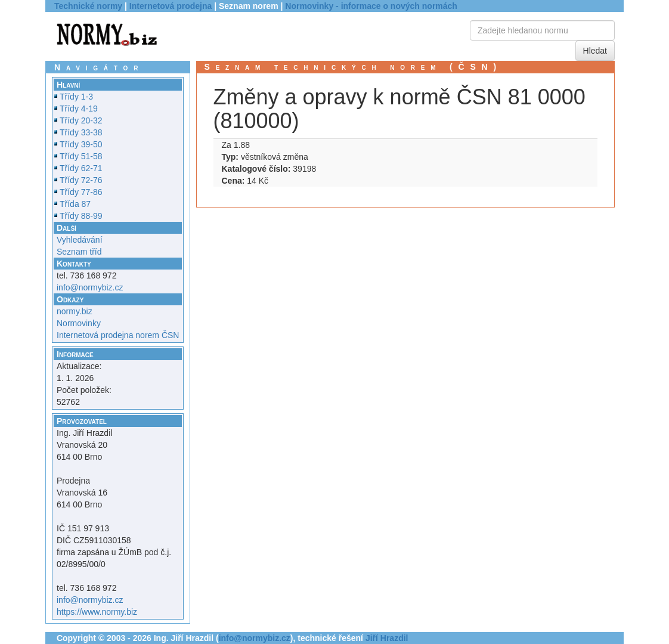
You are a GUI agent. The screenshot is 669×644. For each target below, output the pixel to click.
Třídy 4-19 (79, 109)
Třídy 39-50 (81, 144)
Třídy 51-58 (81, 156)
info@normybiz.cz (90, 287)
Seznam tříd (79, 252)
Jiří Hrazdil (387, 638)
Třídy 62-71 (81, 168)
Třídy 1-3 (76, 97)
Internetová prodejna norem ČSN (118, 335)
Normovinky (79, 323)
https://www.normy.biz (97, 612)
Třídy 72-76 (81, 180)
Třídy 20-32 (81, 120)
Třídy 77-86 (81, 192)
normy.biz (75, 311)
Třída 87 (75, 204)
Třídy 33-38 (81, 132)
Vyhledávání (80, 240)
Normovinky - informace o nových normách (371, 6)
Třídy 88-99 (81, 216)
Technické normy (88, 6)
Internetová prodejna (171, 6)
